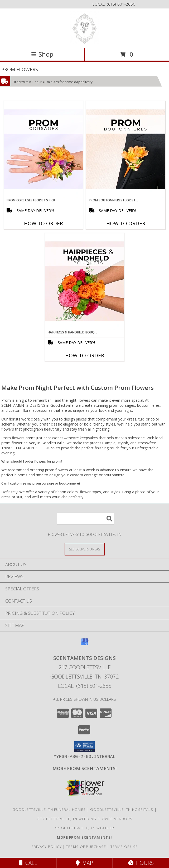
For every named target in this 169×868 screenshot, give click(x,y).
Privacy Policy (47, 847)
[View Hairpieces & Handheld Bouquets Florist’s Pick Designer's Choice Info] (85, 282)
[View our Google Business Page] (85, 644)
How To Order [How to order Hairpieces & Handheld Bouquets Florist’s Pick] (85, 355)
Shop (42, 54)
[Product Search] (85, 519)
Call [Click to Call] (28, 863)
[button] (84, 747)
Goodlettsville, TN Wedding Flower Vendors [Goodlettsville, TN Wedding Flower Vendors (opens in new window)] (84, 819)
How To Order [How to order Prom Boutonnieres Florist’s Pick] (126, 223)
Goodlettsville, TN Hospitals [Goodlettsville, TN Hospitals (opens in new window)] (122, 810)
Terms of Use (124, 847)
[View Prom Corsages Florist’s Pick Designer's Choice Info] (44, 150)
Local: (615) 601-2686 (85, 686)
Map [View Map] (84, 863)
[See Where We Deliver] (85, 549)
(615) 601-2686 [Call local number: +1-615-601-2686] (121, 4)
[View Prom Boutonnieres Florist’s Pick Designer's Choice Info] (126, 150)
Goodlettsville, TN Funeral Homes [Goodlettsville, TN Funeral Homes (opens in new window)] (49, 810)
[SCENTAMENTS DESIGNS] (84, 28)
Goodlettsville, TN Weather (85, 828)
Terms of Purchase (86, 847)
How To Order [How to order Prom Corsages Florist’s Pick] (44, 223)
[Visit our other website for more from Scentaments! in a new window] (84, 768)
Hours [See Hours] (141, 863)
